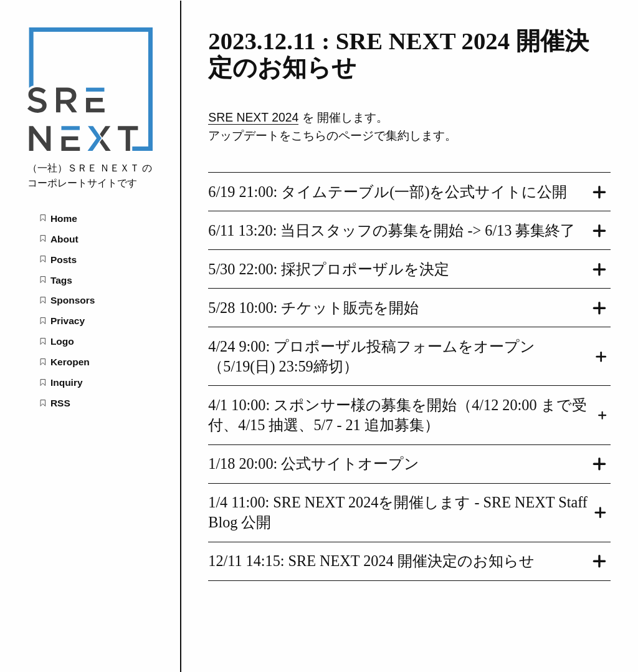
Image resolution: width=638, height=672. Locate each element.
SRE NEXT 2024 (253, 117)
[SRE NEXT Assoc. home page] (90, 147)
